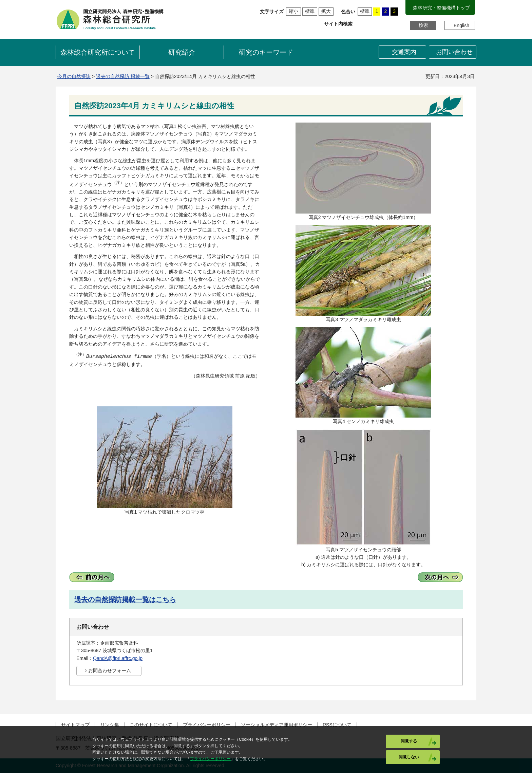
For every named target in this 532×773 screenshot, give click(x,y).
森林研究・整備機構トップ (441, 8)
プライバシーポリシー (207, 725)
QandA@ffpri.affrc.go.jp (118, 658)
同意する (409, 741)
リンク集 (110, 725)
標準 (310, 11)
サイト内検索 (338, 24)
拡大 (326, 11)
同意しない (409, 757)
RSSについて (337, 725)
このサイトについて (151, 725)
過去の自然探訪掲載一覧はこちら (125, 600)
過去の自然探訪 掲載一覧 (123, 76)
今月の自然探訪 (74, 76)
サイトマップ (75, 725)
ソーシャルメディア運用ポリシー (277, 725)
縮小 (293, 11)
